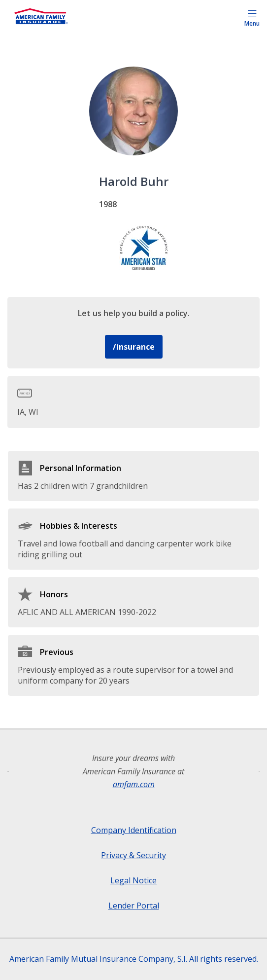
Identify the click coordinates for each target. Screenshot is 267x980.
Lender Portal (134, 906)
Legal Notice (133, 880)
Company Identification (134, 830)
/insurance (134, 347)
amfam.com (134, 784)
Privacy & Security (133, 855)
